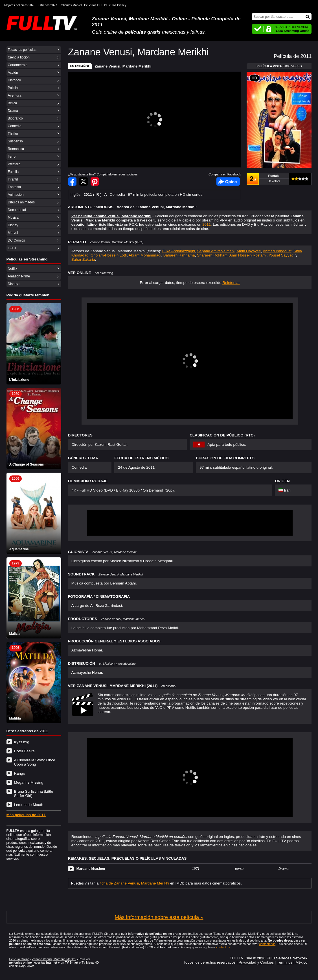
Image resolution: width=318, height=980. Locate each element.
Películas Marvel (71, 5)
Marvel (13, 233)
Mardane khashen (91, 869)
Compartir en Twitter (84, 182)
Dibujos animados (21, 202)
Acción (13, 73)
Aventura (15, 95)
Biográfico (15, 118)
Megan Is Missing (29, 782)
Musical (14, 218)
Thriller (13, 134)
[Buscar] (282, 17)
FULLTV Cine (241, 958)
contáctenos (267, 944)
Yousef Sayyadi (281, 255)
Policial (13, 88)
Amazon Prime (19, 276)
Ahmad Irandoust (277, 251)
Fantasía (15, 187)
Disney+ (14, 284)
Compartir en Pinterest (95, 182)
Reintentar (231, 283)
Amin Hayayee (249, 251)
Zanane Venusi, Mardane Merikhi (123, 66)
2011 (207, 224)
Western (14, 164)
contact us (223, 947)
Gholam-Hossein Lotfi (109, 255)
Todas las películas (22, 50)
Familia (13, 172)
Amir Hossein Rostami (248, 255)
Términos (285, 962)
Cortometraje (18, 65)
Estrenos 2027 (48, 5)
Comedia (15, 126)
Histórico (15, 80)
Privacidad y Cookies (256, 962)
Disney (13, 225)
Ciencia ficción (19, 57)
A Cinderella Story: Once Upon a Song (35, 762)
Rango (20, 773)
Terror (12, 157)
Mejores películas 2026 (20, 5)
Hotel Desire (24, 751)
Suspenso (15, 141)
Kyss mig (22, 742)
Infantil (13, 179)
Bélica (13, 103)
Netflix (13, 269)
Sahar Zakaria (83, 259)
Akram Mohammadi (145, 255)
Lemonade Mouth (29, 805)
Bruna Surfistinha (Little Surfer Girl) (34, 794)
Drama (13, 111)
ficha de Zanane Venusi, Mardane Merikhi (134, 883)
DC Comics (17, 240)
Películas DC (93, 5)
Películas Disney (115, 5)
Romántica (16, 149)
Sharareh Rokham (212, 255)
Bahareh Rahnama (179, 255)
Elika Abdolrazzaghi (179, 251)
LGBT (12, 248)
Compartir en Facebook (72, 182)
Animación (16, 195)
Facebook (228, 182)
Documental (17, 210)
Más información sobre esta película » (159, 917)
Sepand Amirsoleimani (216, 251)
